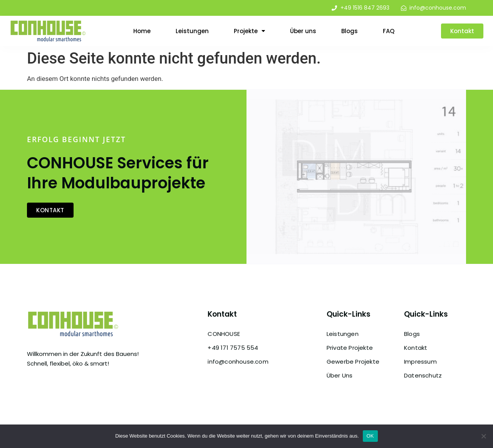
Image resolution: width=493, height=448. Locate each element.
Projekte (249, 31)
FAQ (389, 31)
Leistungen (192, 31)
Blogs (350, 31)
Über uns (303, 31)
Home (142, 31)
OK (370, 436)
